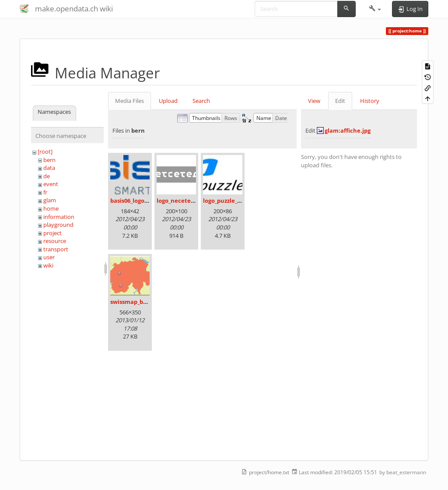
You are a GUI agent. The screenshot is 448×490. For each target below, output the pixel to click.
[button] (375, 9)
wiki (48, 265)
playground (58, 225)
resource (55, 241)
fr (45, 192)
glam (50, 200)
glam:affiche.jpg (348, 130)
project (52, 233)
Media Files (129, 101)
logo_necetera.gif (181, 201)
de (47, 176)
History (370, 101)
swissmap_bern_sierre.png (147, 302)
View (314, 101)
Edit (340, 101)
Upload (168, 101)
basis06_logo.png (133, 201)
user (49, 257)
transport (56, 249)
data (49, 168)
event (51, 184)
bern (49, 160)
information (59, 217)
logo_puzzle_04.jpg (228, 201)
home (51, 208)
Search (201, 101)
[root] (45, 152)
